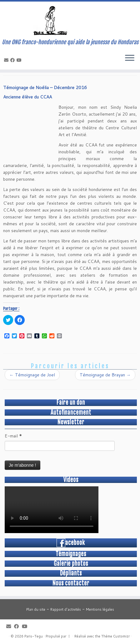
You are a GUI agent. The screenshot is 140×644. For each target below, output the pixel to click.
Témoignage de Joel (32, 375)
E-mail (13, 436)
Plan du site (36, 609)
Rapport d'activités (66, 609)
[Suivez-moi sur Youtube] (20, 60)
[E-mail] (7, 60)
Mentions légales (100, 609)
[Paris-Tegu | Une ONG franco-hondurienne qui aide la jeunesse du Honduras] (70, 20)
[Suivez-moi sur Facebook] (13, 60)
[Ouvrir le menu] (130, 58)
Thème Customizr (115, 636)
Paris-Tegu (34, 636)
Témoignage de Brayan (105, 375)
